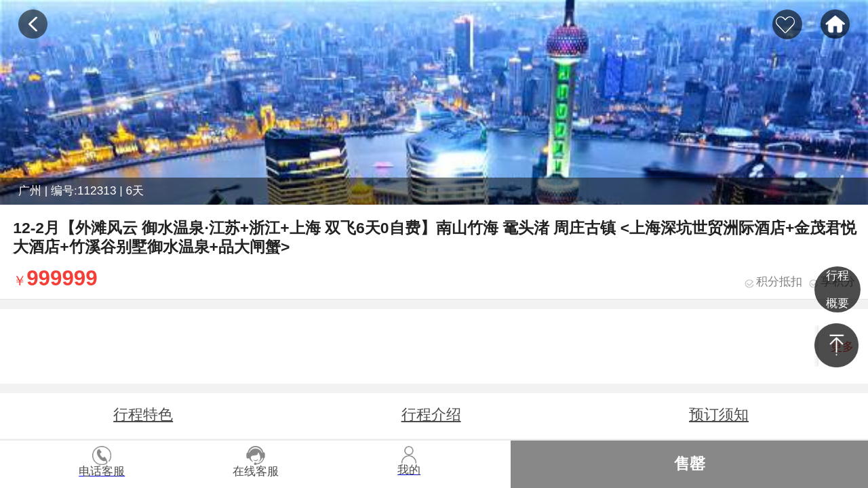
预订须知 (719, 414)
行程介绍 (431, 414)
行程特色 (143, 414)
